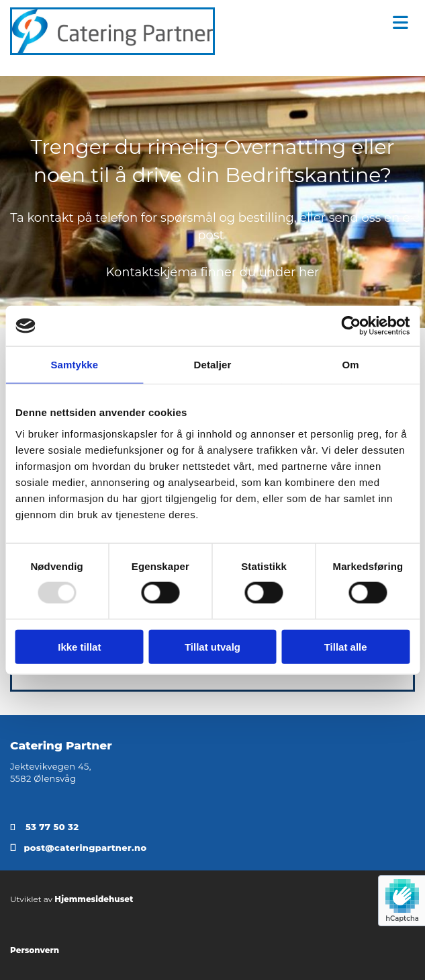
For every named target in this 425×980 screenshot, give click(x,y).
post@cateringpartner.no (85, 848)
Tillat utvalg (212, 646)
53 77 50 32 (52, 827)
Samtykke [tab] (74, 365)
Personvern (35, 950)
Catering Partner (61, 745)
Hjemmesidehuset (94, 899)
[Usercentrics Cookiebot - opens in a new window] (351, 326)
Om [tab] (351, 365)
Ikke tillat (79, 646)
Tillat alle (346, 646)
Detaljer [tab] (213, 365)
